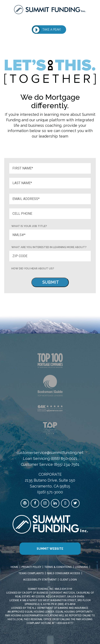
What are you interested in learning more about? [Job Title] (49, 247)
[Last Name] (50, 183)
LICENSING (82, 567)
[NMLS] (50, 235)
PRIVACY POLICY (31, 567)
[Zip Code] (50, 256)
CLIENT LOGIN (68, 580)
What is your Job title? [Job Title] (29, 226)
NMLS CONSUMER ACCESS (64, 573)
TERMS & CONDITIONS (58, 567)
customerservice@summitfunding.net (50, 453)
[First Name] (50, 168)
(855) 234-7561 (67, 464)
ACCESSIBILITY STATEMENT (40, 580)
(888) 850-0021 (64, 458)
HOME (15, 567)
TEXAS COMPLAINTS (31, 573)
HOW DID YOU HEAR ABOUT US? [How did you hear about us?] (33, 268)
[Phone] (50, 214)
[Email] (50, 199)
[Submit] (50, 282)
